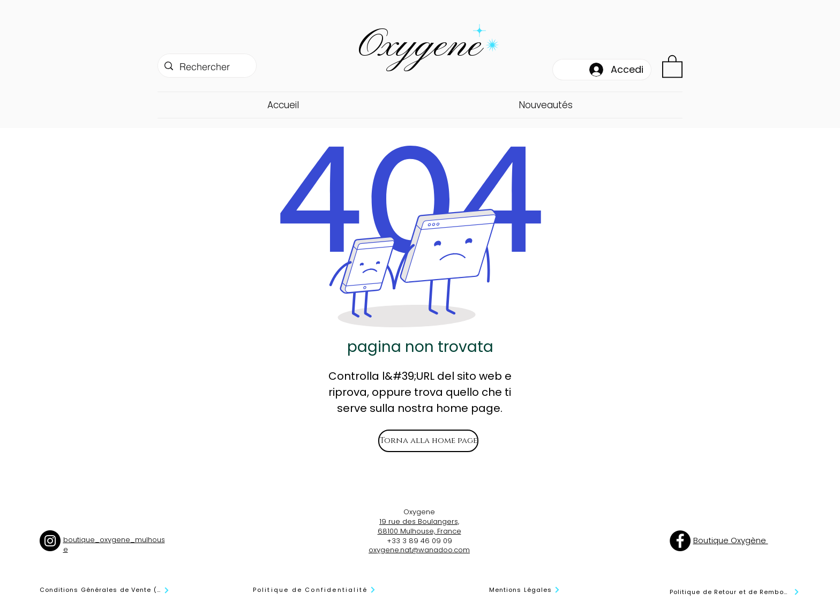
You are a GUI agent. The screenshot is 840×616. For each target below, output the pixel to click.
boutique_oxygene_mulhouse (114, 544)
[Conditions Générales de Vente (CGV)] (105, 590)
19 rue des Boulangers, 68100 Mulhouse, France (419, 526)
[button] (672, 66)
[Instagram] (50, 541)
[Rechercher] (207, 67)
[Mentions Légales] (525, 590)
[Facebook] (680, 541)
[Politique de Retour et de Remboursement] (735, 592)
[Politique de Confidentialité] (315, 590)
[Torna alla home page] (428, 441)
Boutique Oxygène (731, 540)
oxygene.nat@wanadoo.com (419, 550)
